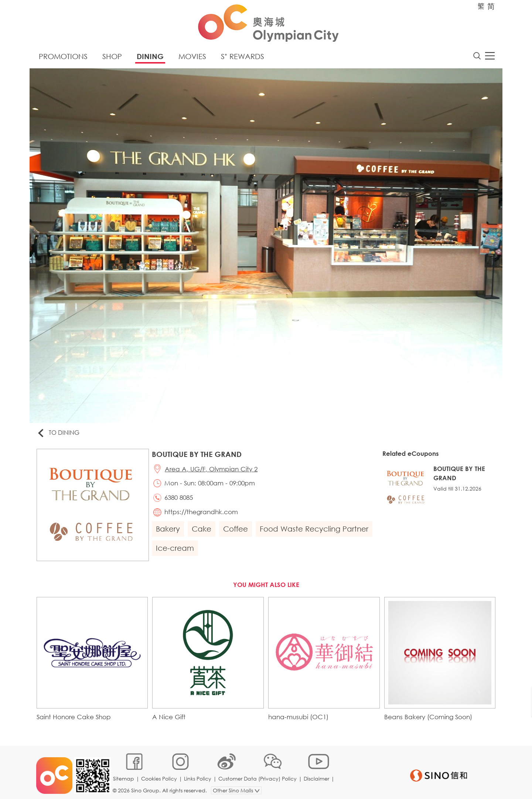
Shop (112, 57)
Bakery (169, 531)
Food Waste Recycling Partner (315, 531)
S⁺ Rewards (243, 57)
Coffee (236, 531)
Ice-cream (176, 550)
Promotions (63, 57)
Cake (202, 531)
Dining (150, 57)
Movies (192, 57)
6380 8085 (180, 499)
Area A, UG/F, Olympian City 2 (212, 470)
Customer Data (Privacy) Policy (258, 775)
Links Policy (198, 775)
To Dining (59, 433)
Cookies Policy (160, 775)
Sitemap (124, 775)
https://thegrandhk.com (202, 514)
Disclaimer (317, 775)
